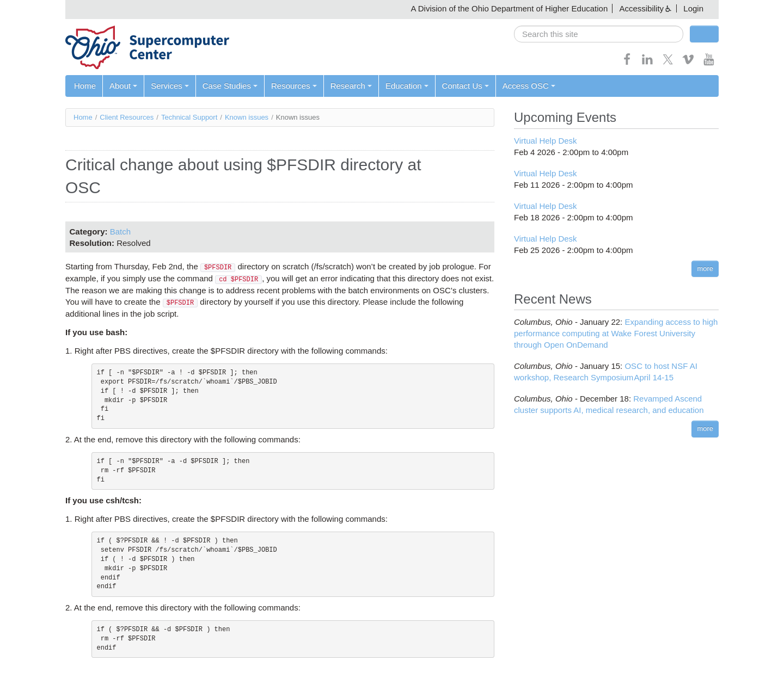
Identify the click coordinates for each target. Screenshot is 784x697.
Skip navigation (30, 8)
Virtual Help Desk (546, 141)
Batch (120, 232)
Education (407, 86)
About (123, 86)
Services (170, 86)
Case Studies (230, 86)
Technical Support (189, 117)
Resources (294, 86)
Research (351, 86)
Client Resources (127, 117)
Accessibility (641, 8)
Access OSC (529, 86)
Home (85, 86)
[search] (599, 34)
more (705, 269)
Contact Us (465, 86)
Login (693, 8)
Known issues (247, 117)
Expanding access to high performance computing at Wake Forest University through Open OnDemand (616, 333)
